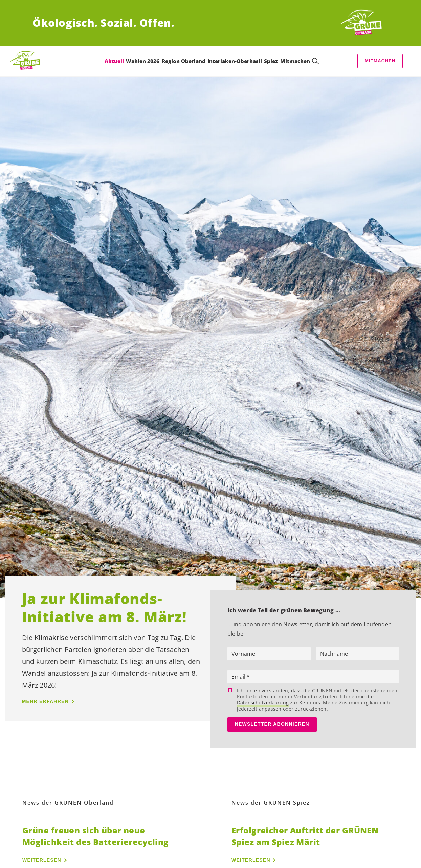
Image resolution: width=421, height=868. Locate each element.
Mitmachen (380, 61)
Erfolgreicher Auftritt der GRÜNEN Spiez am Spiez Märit (305, 836)
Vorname (243, 654)
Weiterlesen (42, 860)
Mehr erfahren (45, 701)
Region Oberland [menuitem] (184, 61)
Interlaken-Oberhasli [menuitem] (235, 61)
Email (239, 677)
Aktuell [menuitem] (114, 61)
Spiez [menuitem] (271, 61)
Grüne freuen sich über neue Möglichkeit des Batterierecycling (95, 836)
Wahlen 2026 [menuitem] (143, 61)
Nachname (334, 654)
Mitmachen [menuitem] (295, 61)
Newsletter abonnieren (272, 724)
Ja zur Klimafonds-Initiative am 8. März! (104, 607)
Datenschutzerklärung (263, 703)
